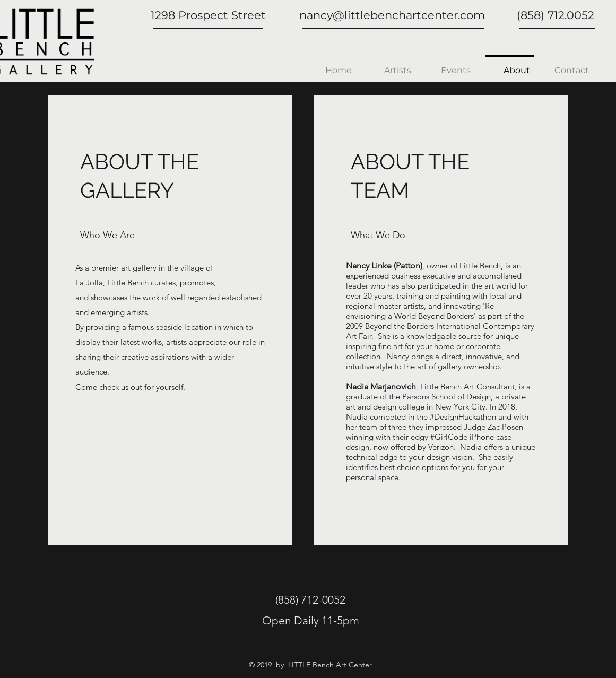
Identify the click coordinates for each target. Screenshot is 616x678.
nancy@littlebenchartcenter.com (392, 15)
